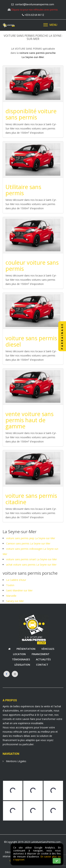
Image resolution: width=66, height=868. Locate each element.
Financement (41, 654)
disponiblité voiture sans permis (31, 114)
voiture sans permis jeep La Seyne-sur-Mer (31, 538)
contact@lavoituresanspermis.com (35, 4)
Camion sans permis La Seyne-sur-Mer (28, 543)
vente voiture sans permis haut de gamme (29, 420)
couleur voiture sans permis (32, 266)
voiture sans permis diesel (31, 341)
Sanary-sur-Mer (15, 601)
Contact (42, 665)
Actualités (43, 659)
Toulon (10, 585)
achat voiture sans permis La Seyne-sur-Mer (31, 565)
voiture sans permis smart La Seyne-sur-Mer (32, 559)
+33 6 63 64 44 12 (34, 15)
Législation (22, 665)
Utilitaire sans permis (23, 190)
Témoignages (21, 659)
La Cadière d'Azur (16, 580)
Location (19, 654)
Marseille (11, 596)
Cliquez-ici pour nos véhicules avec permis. (35, 10)
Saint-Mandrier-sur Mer (19, 590)
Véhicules (48, 649)
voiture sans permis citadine (31, 499)
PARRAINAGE (62, 336)
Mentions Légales (14, 761)
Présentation (26, 649)
